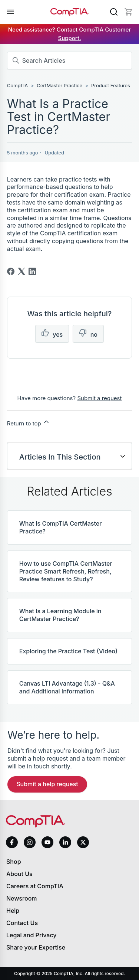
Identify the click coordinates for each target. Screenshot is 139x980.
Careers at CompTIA (35, 886)
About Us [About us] (19, 874)
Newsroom (22, 898)
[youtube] (47, 842)
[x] (83, 842)
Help (13, 911)
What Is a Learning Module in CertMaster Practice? (60, 615)
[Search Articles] (70, 61)
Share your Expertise (36, 947)
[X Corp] (21, 271)
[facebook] (12, 842)
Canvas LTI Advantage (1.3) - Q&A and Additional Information (67, 687)
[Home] (70, 12)
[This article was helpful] (52, 334)
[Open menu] (10, 12)
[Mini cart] (129, 12)
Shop (14, 862)
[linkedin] (65, 842)
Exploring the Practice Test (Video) (68, 651)
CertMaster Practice (59, 85)
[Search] (114, 12)
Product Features (111, 85)
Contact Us (22, 923)
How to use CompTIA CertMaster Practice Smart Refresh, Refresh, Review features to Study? (66, 571)
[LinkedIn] (32, 271)
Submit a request (99, 398)
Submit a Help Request (47, 784)
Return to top (29, 422)
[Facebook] (11, 271)
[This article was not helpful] (88, 334)
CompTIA (17, 85)
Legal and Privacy (32, 935)
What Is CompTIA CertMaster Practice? (61, 527)
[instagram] (30, 842)
